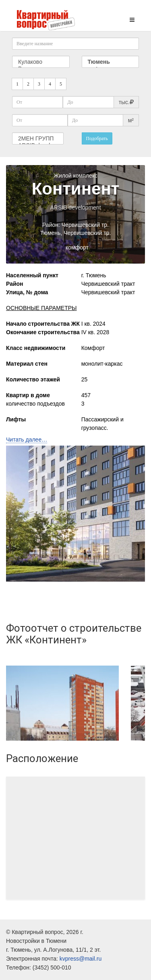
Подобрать (97, 138)
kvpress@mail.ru (81, 959)
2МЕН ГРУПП (38, 139)
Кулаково (41, 62)
